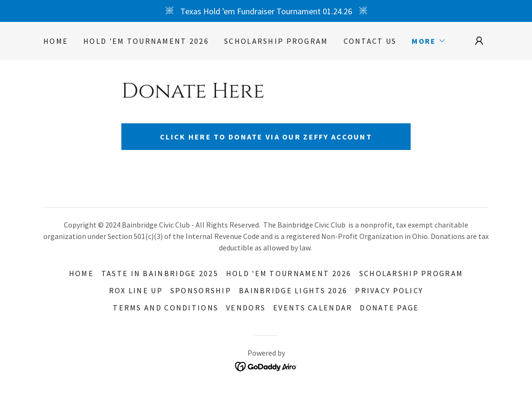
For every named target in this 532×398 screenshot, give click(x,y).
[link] (266, 366)
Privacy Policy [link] (389, 290)
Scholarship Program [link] (276, 41)
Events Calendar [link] (313, 308)
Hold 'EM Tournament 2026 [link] (146, 41)
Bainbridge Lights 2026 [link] (293, 290)
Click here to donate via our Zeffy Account (266, 137)
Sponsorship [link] (201, 290)
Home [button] (81, 273)
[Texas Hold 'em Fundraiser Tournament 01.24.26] (266, 11)
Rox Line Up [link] (136, 290)
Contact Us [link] (370, 41)
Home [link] (56, 41)
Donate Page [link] (389, 308)
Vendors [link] (246, 308)
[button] (429, 41)
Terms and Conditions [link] (166, 308)
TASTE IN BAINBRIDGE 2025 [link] (160, 273)
